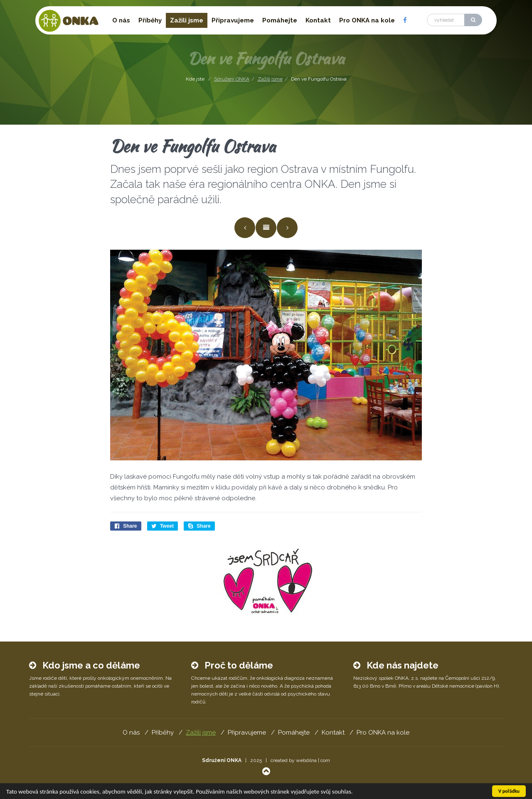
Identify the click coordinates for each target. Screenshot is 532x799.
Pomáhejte (280, 20)
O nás (121, 20)
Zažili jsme (187, 20)
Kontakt (318, 20)
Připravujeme (233, 20)
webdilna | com (313, 760)
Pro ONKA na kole (367, 20)
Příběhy (150, 20)
